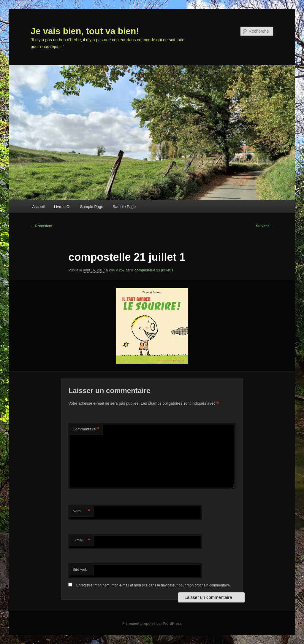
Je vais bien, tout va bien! (85, 31)
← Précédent (41, 226)
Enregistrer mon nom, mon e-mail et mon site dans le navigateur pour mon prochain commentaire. (154, 585)
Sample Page (92, 207)
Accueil (38, 207)
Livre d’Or (62, 207)
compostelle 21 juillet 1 (154, 270)
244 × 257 (117, 270)
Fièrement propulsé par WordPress (152, 624)
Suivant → (265, 226)
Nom (81, 511)
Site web (80, 569)
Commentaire (86, 429)
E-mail (81, 540)
